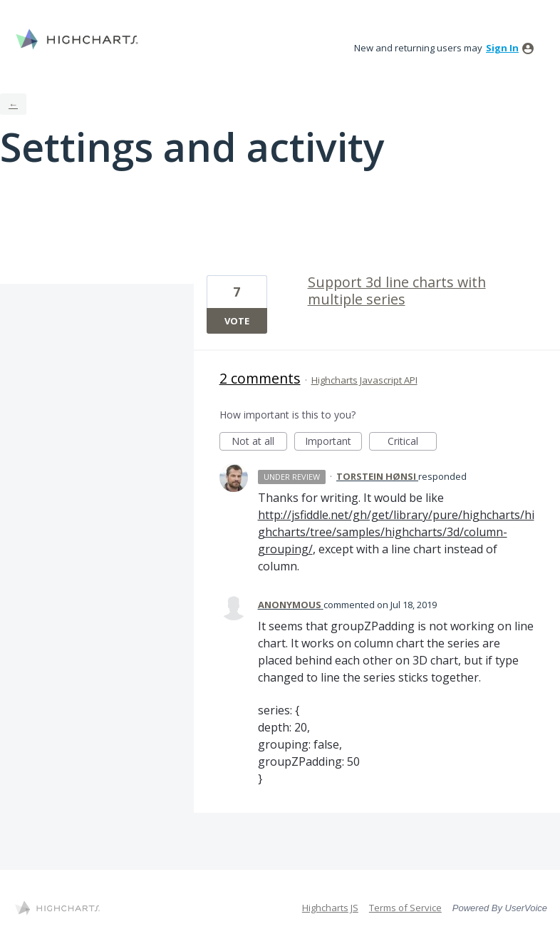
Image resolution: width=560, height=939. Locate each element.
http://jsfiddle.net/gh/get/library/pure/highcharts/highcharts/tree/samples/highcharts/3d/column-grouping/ (396, 532)
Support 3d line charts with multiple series (397, 291)
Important (333, 442)
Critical (412, 442)
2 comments (260, 378)
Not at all (259, 442)
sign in (502, 48)
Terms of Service (405, 908)
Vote (237, 321)
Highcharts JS (330, 908)
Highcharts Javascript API (364, 380)
